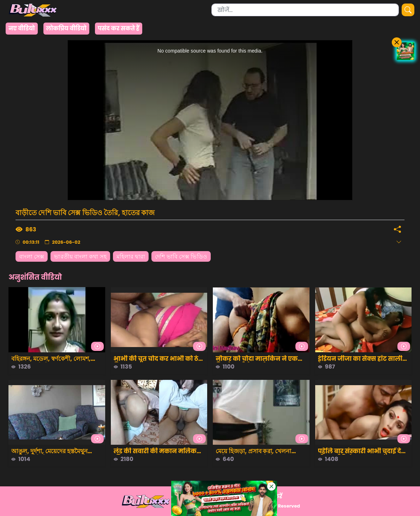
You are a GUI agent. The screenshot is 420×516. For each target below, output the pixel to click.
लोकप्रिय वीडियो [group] (66, 28)
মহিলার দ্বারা (131, 257)
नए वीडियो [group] (22, 28)
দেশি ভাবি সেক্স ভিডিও (181, 257)
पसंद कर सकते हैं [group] (119, 28)
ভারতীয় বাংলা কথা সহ (80, 257)
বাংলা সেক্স (32, 257)
